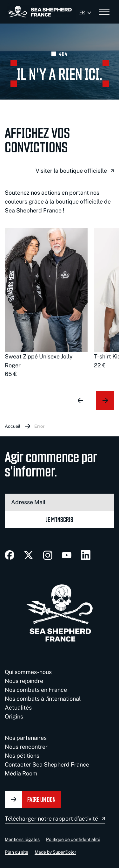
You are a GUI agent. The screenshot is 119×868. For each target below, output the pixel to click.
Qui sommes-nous (28, 672)
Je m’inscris (60, 519)
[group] (46, 303)
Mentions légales (22, 839)
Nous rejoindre (24, 681)
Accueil (13, 426)
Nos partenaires (26, 738)
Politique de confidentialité (73, 839)
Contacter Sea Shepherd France (47, 764)
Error (39, 426)
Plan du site (17, 852)
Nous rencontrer (26, 747)
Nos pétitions (22, 756)
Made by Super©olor (55, 852)
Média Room (21, 773)
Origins (14, 716)
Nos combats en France (36, 690)
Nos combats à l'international (43, 699)
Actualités (18, 708)
